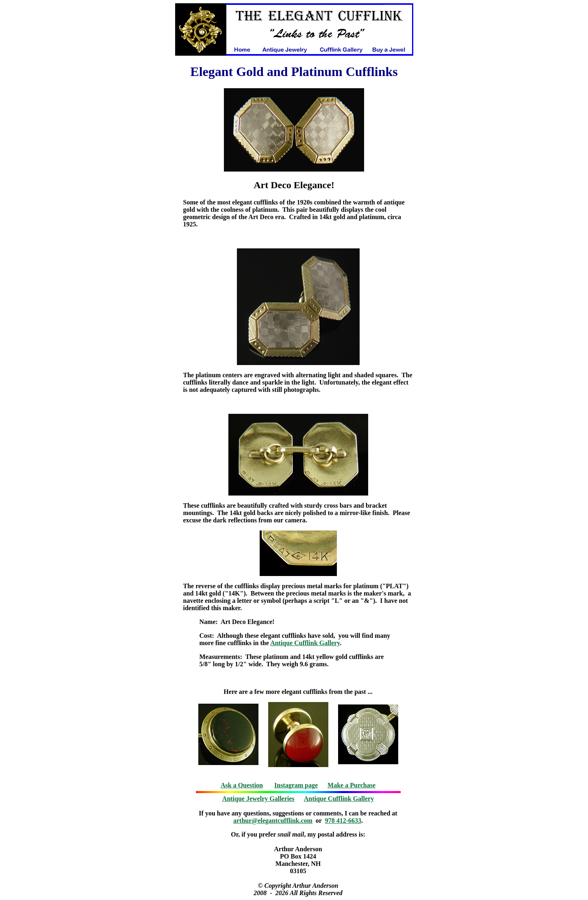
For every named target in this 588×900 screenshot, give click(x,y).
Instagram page (296, 785)
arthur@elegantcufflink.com (273, 821)
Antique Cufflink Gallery (305, 643)
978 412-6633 (343, 821)
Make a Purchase (351, 785)
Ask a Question (242, 785)
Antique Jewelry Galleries (258, 799)
